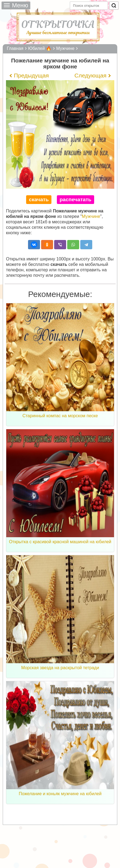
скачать (39, 199)
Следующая (90, 75)
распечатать (76, 199)
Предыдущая (31, 75)
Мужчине (91, 216)
